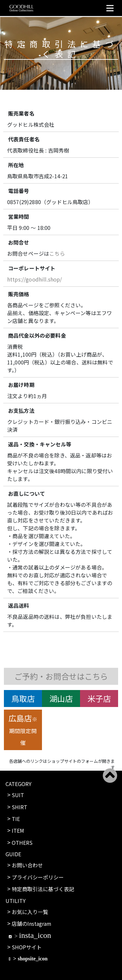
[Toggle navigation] (110, 8)
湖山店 (61, 698)
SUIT (18, 795)
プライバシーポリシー (38, 877)
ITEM (18, 830)
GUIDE (13, 854)
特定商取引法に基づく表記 (43, 889)
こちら (57, 253)
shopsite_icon (33, 958)
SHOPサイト (27, 947)
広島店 (23, 729)
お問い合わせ (27, 865)
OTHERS (22, 843)
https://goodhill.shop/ (35, 279)
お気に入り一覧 (30, 912)
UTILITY (16, 901)
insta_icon (35, 935)
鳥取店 (23, 698)
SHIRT (20, 807)
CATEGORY (19, 784)
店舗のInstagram (32, 924)
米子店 (99, 698)
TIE (16, 819)
